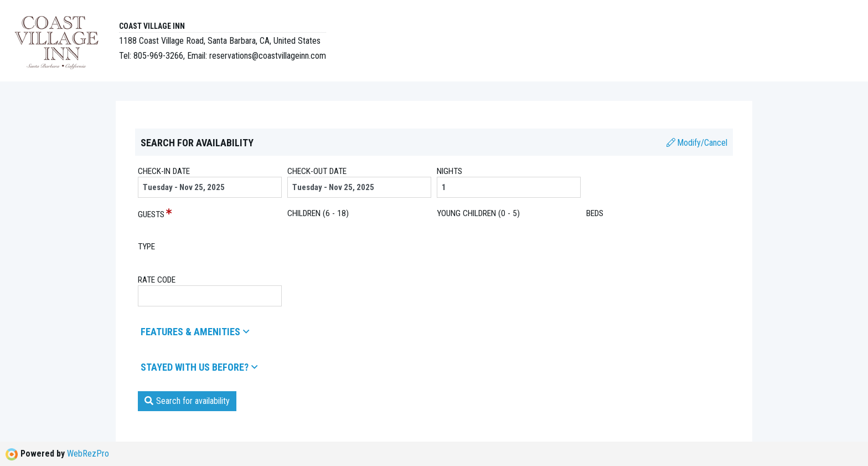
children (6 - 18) (318, 213)
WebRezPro (88, 454)
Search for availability (187, 401)
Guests (151, 214)
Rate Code (157, 280)
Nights (449, 171)
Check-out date (317, 171)
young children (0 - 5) (478, 213)
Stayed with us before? (199, 367)
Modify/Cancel (697, 143)
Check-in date (164, 171)
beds (595, 213)
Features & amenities (195, 332)
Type (146, 247)
